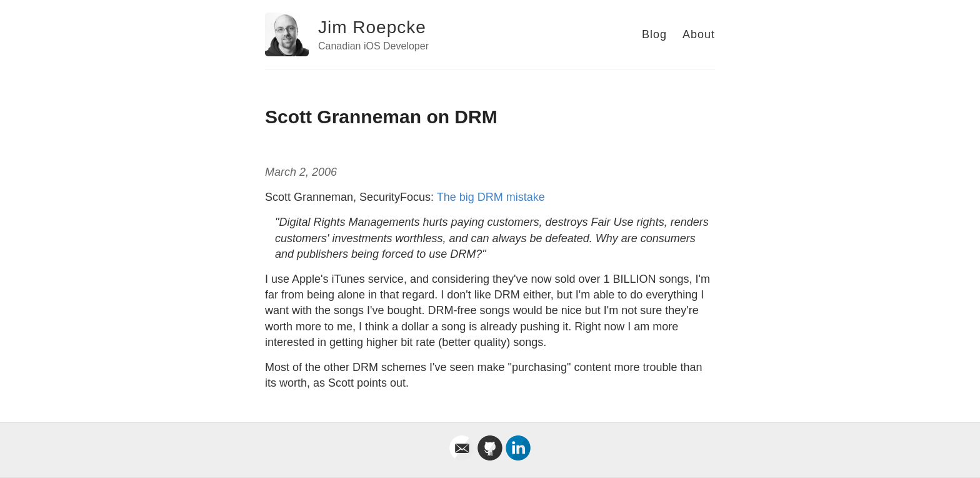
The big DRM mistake (491, 197)
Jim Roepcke (372, 27)
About (699, 34)
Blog (654, 34)
